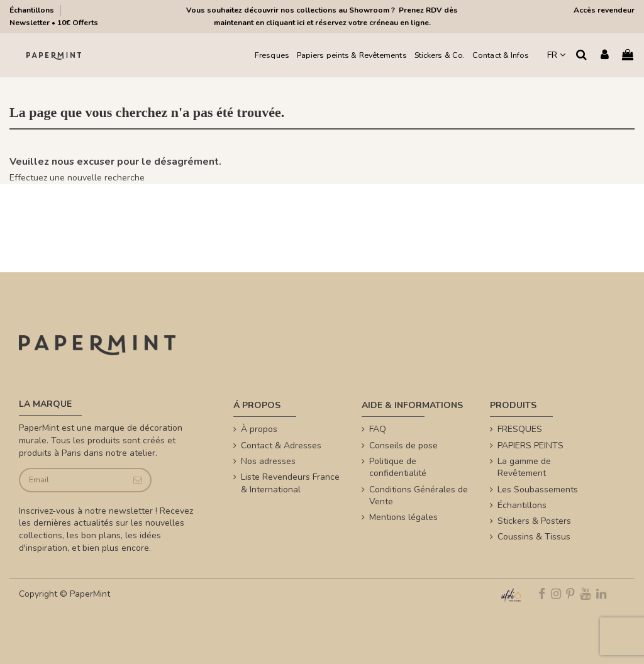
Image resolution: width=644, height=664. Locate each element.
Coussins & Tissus (534, 537)
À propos (259, 429)
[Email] (72, 480)
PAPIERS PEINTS (530, 445)
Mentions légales (403, 517)
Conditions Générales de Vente (419, 496)
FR (556, 55)
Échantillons (33, 10)
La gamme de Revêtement (524, 468)
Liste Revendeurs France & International (290, 483)
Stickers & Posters (534, 521)
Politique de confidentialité (398, 468)
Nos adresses (268, 461)
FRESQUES (520, 429)
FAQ (378, 429)
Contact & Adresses (281, 445)
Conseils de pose (403, 445)
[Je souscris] (137, 480)
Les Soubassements (538, 490)
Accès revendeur (604, 10)
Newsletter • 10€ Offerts (54, 23)
